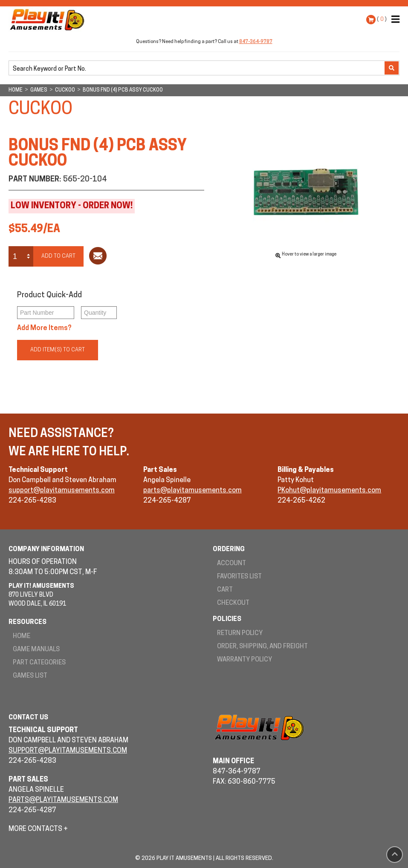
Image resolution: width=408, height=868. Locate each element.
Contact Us (28, 718)
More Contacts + (38, 829)
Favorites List (239, 577)
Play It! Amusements (49, 20)
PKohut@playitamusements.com (329, 491)
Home (22, 637)
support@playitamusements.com (62, 491)
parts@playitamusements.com (192, 491)
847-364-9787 (256, 42)
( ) (382, 19)
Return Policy (240, 634)
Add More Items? (44, 328)
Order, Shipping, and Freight (262, 647)
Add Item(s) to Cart (58, 350)
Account (231, 564)
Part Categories (39, 663)
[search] (197, 69)
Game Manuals (36, 650)
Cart (225, 590)
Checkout (233, 603)
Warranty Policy (245, 660)
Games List (30, 676)
